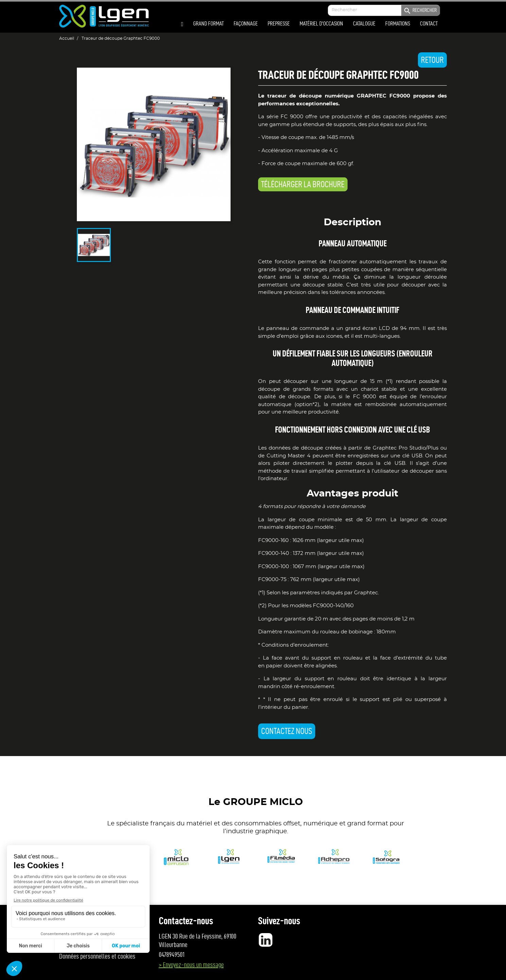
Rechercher (420, 11)
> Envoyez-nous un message (191, 965)
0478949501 (172, 955)
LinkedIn (266, 940)
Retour (432, 60)
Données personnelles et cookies (97, 956)
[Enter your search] (384, 10)
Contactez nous (287, 731)
